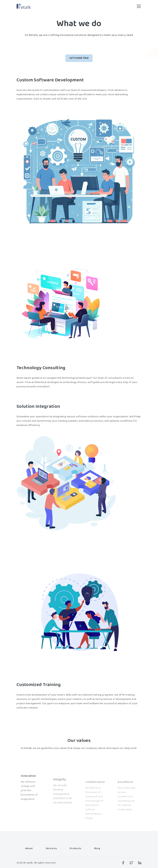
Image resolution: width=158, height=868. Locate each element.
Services (51, 849)
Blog (97, 849)
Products (75, 849)
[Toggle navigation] (139, 6)
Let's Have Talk (79, 58)
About (29, 849)
